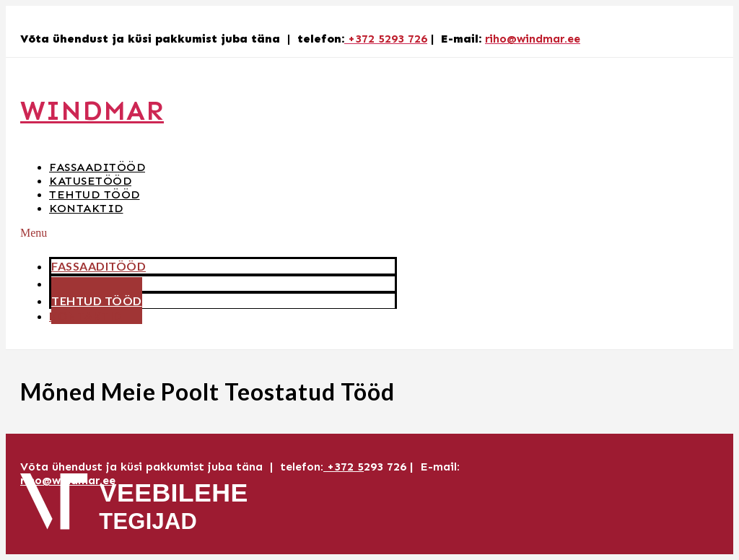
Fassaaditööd (97, 167)
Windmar (92, 111)
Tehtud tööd (95, 194)
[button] (209, 233)
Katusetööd (90, 181)
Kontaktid (86, 208)
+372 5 (344, 467)
